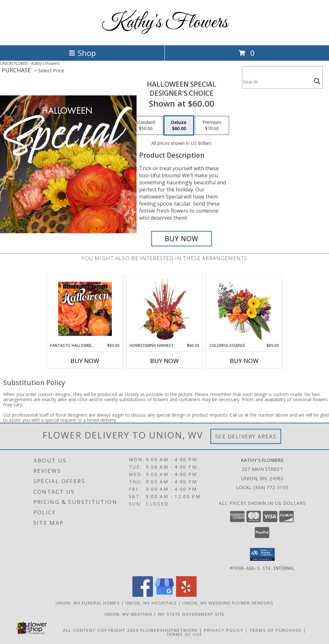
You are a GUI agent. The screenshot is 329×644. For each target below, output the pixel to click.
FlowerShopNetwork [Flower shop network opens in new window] (169, 630)
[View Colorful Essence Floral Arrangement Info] (244, 309)
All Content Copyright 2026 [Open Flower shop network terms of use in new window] (101, 630)
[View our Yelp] (186, 595)
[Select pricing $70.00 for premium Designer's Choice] (212, 126)
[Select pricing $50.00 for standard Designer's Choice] (146, 126)
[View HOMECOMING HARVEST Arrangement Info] (165, 309)
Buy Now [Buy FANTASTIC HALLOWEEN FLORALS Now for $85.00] (85, 361)
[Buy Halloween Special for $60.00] (182, 239)
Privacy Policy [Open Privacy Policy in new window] (224, 630)
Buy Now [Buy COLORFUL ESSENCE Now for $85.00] (244, 361)
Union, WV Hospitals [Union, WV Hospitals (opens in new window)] (151, 603)
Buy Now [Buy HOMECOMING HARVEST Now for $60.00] (164, 361)
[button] (262, 554)
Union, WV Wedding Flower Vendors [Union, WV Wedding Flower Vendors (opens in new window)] (228, 603)
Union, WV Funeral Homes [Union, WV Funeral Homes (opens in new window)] (88, 603)
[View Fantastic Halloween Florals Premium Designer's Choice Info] (85, 309)
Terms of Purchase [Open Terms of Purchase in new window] (276, 630)
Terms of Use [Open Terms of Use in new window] (185, 634)
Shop (82, 53)
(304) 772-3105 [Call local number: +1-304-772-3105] (271, 487)
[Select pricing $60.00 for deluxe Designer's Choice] (179, 126)
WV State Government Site (191, 614)
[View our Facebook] (143, 595)
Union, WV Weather (128, 614)
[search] (317, 81)
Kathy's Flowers (165, 23)
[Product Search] (277, 81)
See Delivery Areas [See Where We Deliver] (246, 436)
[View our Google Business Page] (164, 595)
